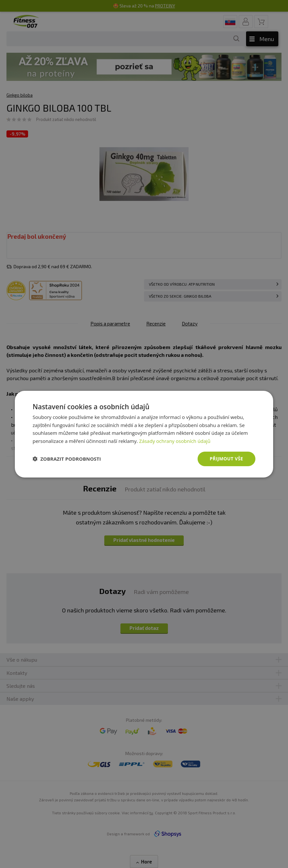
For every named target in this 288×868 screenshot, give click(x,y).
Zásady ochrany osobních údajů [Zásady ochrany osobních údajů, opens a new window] (175, 441)
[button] (67, 459)
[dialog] (144, 434)
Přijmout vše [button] (226, 459)
